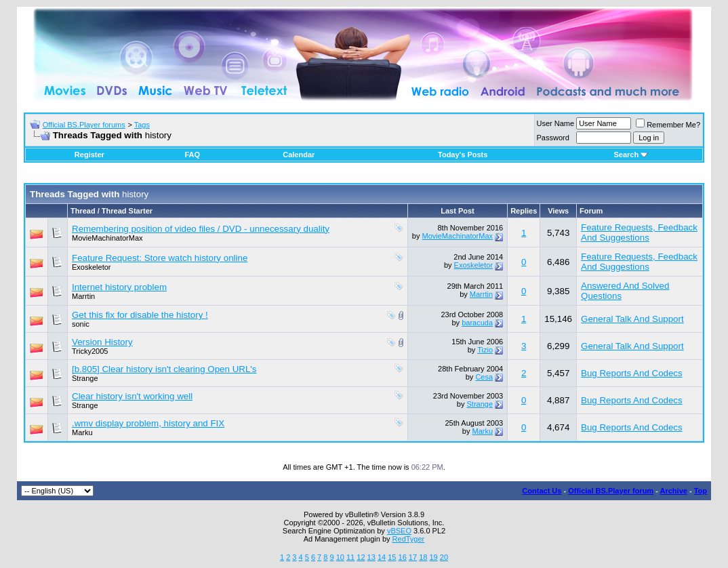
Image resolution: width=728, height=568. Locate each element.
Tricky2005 (90, 351)
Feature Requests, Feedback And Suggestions (639, 232)
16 (403, 557)
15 (392, 557)
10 (340, 557)
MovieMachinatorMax (107, 238)
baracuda (477, 323)
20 (444, 557)
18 (423, 557)
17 (413, 557)
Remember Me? (668, 125)
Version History (102, 342)
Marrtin (83, 296)
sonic (81, 324)
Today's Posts (463, 155)
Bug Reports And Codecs (632, 373)
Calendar (299, 155)
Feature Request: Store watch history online (160, 258)
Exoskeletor (91, 267)
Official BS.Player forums (84, 125)
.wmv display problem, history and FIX (148, 423)
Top (701, 491)
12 (361, 557)
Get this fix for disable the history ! (140, 315)
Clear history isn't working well (132, 396)
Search (631, 155)
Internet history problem (119, 287)
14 (382, 557)
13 (371, 557)
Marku (82, 432)
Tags (142, 125)
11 (350, 557)
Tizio (485, 350)
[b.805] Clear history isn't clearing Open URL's (164, 369)
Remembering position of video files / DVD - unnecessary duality (201, 229)
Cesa (484, 377)
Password (553, 138)
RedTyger (409, 539)
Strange (85, 378)
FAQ (192, 155)
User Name (556, 123)
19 (433, 557)
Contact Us (542, 491)
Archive (674, 491)
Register (89, 155)
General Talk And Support (632, 319)
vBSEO (399, 531)
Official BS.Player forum (611, 491)
